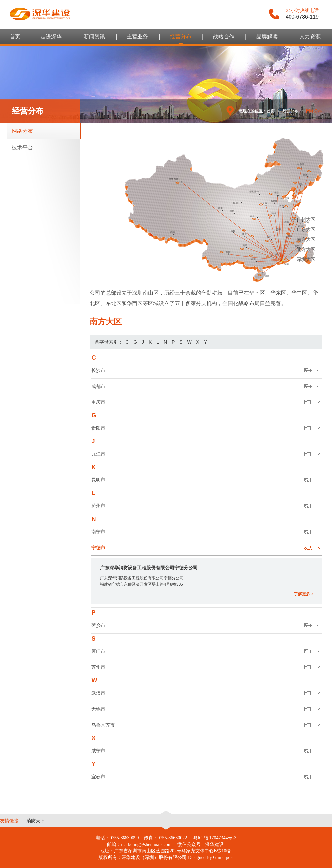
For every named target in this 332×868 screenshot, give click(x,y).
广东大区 (306, 229)
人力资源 (310, 36)
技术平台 (22, 148)
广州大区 (306, 219)
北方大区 (306, 249)
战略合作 (224, 36)
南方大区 (306, 239)
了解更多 (304, 594)
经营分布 (181, 36)
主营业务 (137, 36)
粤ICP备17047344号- (213, 838)
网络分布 (22, 131)
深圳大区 (306, 259)
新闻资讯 (94, 36)
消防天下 (36, 821)
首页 (15, 36)
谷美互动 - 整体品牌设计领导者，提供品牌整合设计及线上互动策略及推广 (40, 14)
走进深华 (51, 36)
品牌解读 (267, 36)
